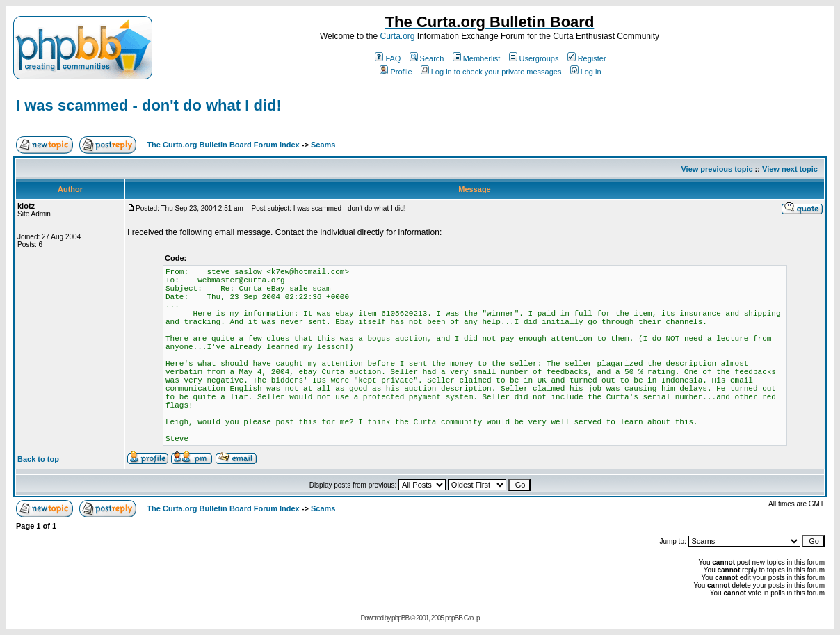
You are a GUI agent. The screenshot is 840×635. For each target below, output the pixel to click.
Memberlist (477, 58)
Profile (396, 72)
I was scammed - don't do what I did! (149, 105)
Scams (323, 145)
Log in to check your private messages (491, 72)
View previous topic (717, 169)
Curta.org (397, 36)
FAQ (388, 58)
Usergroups (534, 58)
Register (587, 58)
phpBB (400, 618)
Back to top (38, 459)
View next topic (790, 169)
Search (427, 58)
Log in (586, 72)
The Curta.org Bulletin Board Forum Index (223, 145)
